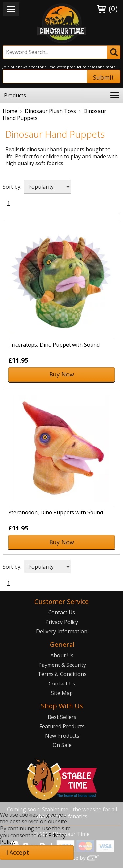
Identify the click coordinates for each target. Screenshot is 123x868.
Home (10, 111)
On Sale (62, 745)
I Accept (18, 852)
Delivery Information (62, 631)
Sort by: (12, 187)
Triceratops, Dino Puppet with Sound (54, 345)
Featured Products (62, 726)
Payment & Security (62, 665)
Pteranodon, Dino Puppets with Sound (56, 512)
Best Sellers (62, 717)
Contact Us (62, 612)
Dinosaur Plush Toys (50, 111)
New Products (62, 736)
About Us (62, 655)
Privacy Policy (62, 622)
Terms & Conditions (62, 674)
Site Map (62, 693)
